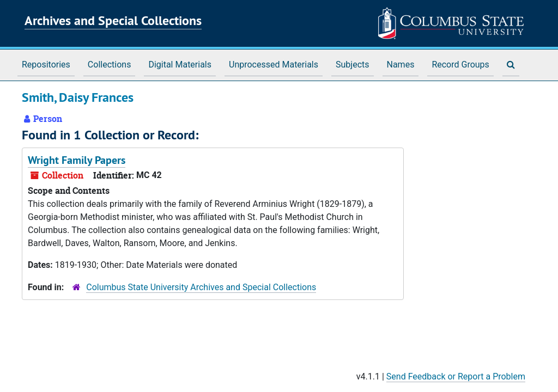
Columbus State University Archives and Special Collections (201, 287)
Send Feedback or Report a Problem (456, 376)
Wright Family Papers (77, 160)
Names (401, 65)
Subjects (352, 65)
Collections (110, 65)
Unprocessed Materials (274, 65)
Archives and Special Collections (113, 20)
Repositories (46, 65)
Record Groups (460, 65)
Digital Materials (180, 65)
